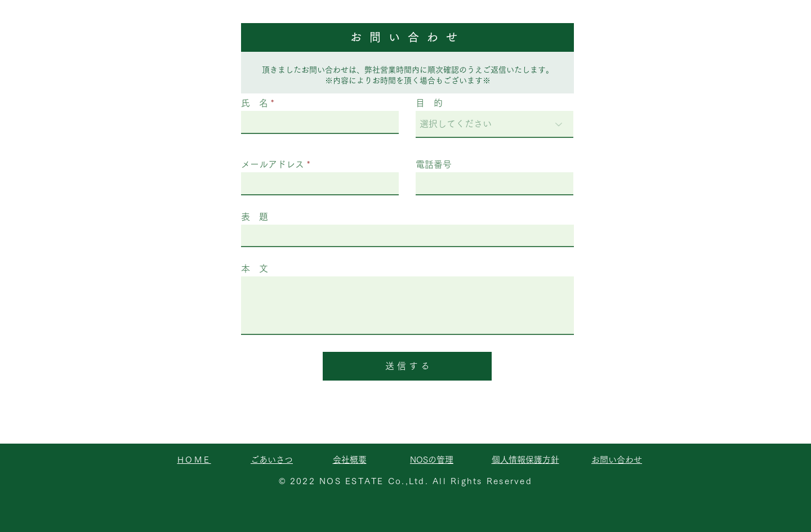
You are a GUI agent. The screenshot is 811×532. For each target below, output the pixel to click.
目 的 (429, 103)
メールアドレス (273, 164)
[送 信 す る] (407, 366)
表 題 (255, 217)
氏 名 (255, 103)
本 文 (255, 269)
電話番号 (434, 164)
